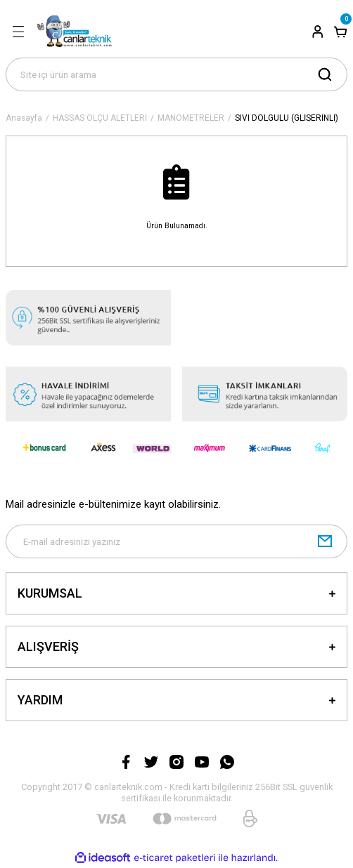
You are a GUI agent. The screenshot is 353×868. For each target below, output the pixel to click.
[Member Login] (318, 32)
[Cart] (340, 32)
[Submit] (325, 541)
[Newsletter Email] (176, 541)
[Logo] (78, 32)
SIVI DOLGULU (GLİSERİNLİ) (287, 118)
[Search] (176, 74)
